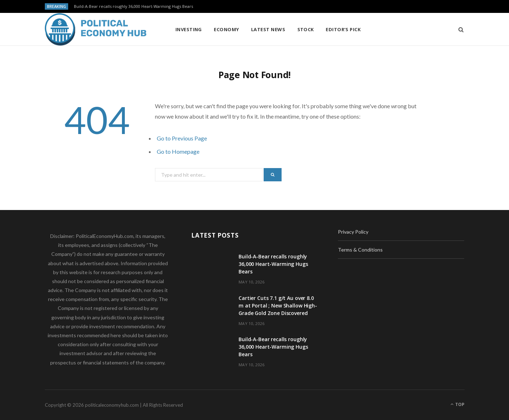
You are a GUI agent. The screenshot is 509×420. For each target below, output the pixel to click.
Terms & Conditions (360, 250)
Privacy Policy (353, 232)
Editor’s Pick (343, 29)
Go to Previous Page (182, 138)
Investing (189, 29)
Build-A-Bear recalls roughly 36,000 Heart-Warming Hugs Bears (133, 6)
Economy (226, 29)
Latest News (268, 29)
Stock (306, 29)
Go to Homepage (178, 151)
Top (458, 404)
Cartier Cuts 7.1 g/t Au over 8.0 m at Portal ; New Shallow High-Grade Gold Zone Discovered (278, 306)
